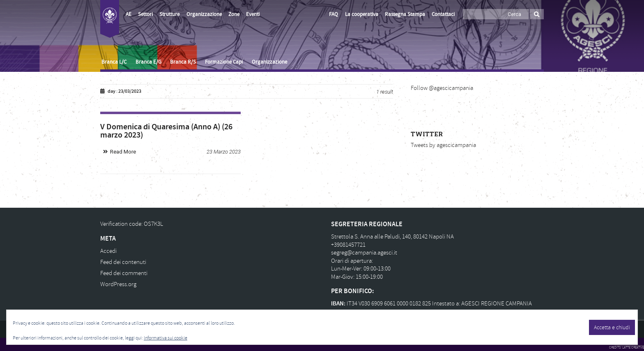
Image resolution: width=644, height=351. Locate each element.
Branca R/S (183, 62)
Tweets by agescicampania (443, 145)
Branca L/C (114, 62)
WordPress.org (118, 284)
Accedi (108, 251)
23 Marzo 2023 (224, 152)
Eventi (253, 14)
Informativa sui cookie (166, 338)
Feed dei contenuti (123, 262)
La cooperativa (362, 14)
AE (129, 14)
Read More (123, 152)
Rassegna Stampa (405, 14)
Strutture (169, 14)
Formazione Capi (224, 62)
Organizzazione (204, 14)
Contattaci (443, 14)
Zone (234, 14)
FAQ (333, 14)
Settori (145, 14)
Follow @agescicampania (442, 88)
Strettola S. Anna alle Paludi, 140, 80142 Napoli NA (392, 237)
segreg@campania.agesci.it (364, 253)
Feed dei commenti (124, 273)
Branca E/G (148, 62)
